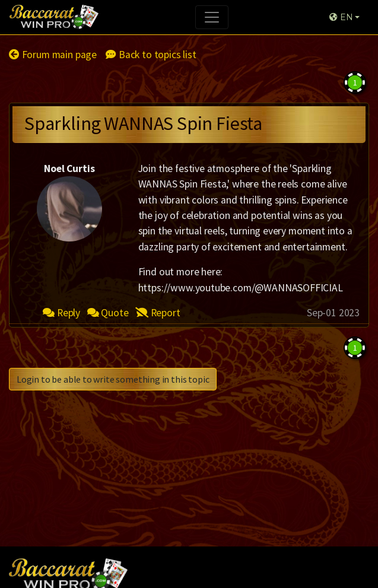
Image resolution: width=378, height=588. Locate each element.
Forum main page (53, 55)
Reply (61, 313)
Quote (108, 313)
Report (158, 313)
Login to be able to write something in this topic (113, 379)
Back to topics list (151, 55)
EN (341, 17)
